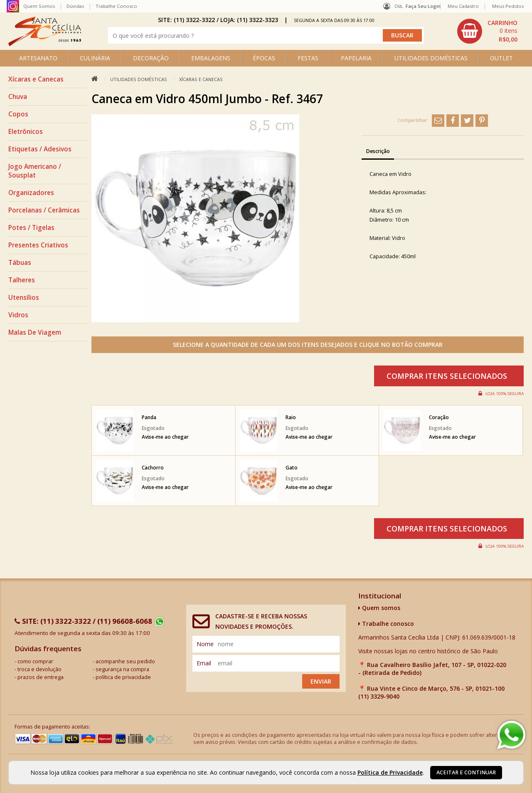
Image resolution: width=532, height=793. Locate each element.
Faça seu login (423, 6)
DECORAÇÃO (151, 58)
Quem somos (379, 608)
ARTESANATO (38, 58)
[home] (45, 44)
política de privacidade (123, 677)
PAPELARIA (356, 58)
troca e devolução (39, 669)
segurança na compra (122, 669)
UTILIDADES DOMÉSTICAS (431, 58)
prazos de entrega (41, 677)
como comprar (35, 661)
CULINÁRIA (95, 58)
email (204, 663)
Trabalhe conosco (386, 624)
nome (205, 644)
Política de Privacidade (390, 772)
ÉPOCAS (264, 58)
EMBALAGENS (211, 58)
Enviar (321, 681)
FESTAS (308, 58)
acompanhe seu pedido (125, 661)
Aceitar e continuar (466, 772)
